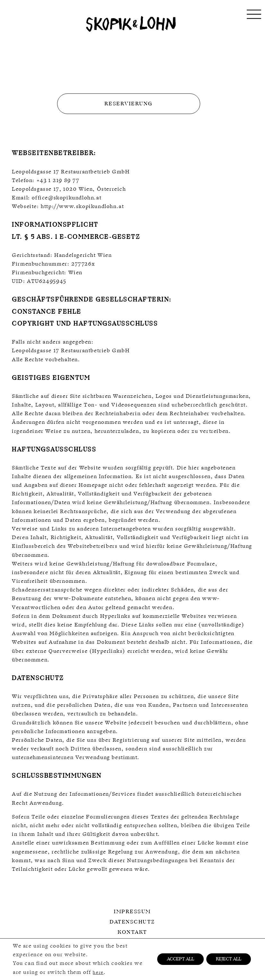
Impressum (132, 912)
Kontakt (132, 932)
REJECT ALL (229, 959)
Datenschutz (132, 922)
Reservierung (129, 104)
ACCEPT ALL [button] (180, 959)
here (98, 972)
